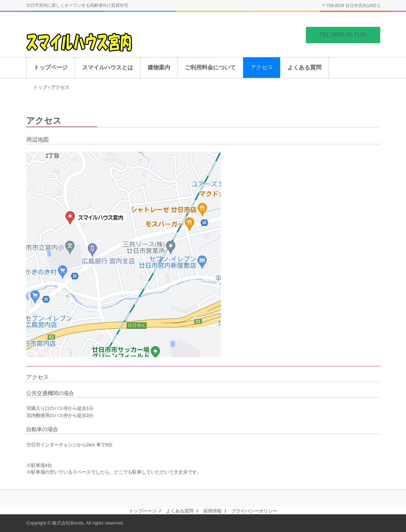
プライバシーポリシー (254, 511)
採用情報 (212, 511)
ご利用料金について (210, 67)
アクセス (262, 67)
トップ (40, 87)
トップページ (51, 67)
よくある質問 (304, 67)
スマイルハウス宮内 (81, 49)
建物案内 (159, 67)
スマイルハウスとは (108, 67)
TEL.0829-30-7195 (343, 35)
